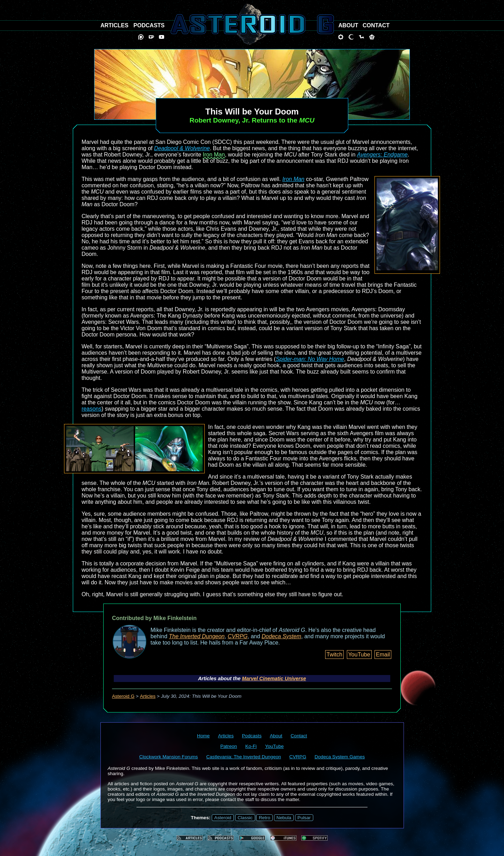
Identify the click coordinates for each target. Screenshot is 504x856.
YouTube (359, 655)
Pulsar (304, 818)
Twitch (334, 655)
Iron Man (214, 155)
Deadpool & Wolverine (182, 148)
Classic (245, 818)
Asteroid (223, 818)
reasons (92, 409)
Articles (148, 696)
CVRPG (238, 636)
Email (383, 655)
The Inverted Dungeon (197, 636)
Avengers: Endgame (382, 155)
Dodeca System (282, 636)
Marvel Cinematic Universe (274, 678)
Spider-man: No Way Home (310, 359)
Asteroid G (123, 696)
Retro (264, 818)
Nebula (284, 818)
